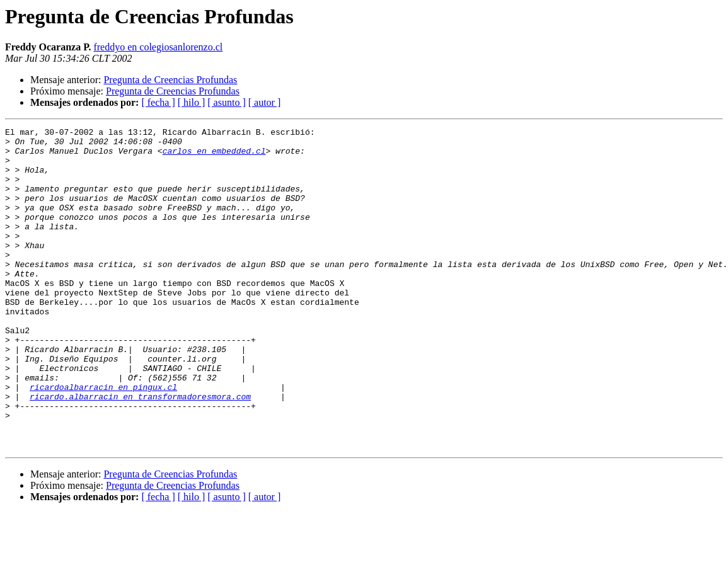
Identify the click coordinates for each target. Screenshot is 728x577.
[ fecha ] (158, 102)
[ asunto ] (226, 102)
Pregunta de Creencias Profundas (170, 80)
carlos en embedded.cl (214, 156)
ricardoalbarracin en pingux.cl (103, 440)
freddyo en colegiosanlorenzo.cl (158, 47)
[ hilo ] (192, 102)
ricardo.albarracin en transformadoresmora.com (140, 451)
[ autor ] (265, 102)
